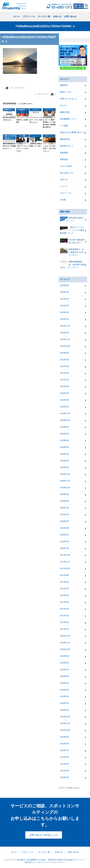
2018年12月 (65, 474)
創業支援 (64, 159)
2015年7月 (65, 750)
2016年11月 (65, 643)
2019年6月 (65, 440)
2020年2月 (65, 407)
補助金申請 (65, 139)
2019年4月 (65, 447)
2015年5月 (65, 764)
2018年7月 (65, 508)
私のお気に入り (67, 173)
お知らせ (57, 16)
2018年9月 (65, 494)
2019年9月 (65, 427)
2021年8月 (65, 353)
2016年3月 (65, 696)
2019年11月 (65, 413)
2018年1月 (65, 548)
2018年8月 (65, 501)
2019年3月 (65, 454)
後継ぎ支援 (65, 112)
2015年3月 (65, 777)
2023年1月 (65, 319)
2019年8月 (65, 434)
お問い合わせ (70, 16)
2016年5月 (65, 683)
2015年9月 (65, 737)
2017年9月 (65, 575)
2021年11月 (65, 339)
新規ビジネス (66, 92)
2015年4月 (65, 771)
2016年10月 (65, 649)
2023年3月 (65, 306)
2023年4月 (65, 299)
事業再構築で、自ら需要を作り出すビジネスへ (72, 252)
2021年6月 (65, 360)
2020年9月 (65, 386)
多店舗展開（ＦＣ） (69, 119)
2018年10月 (65, 488)
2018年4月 (65, 528)
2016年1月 (65, 710)
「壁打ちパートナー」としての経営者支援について (72, 230)
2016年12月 (65, 636)
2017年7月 (65, 589)
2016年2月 (65, 703)
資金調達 (64, 153)
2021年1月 (65, 380)
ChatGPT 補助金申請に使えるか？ (72, 241)
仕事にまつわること (69, 99)
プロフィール (29, 16)
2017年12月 (65, 555)
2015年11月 (65, 723)
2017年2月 (65, 622)
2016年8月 (65, 663)
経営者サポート (67, 146)
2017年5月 (65, 602)
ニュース (64, 186)
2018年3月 (65, 535)
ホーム (17, 16)
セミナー (64, 105)
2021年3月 (65, 366)
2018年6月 (65, 515)
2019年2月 (65, 461)
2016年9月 (65, 656)
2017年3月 (65, 616)
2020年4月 (65, 393)
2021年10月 (65, 346)
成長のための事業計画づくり (73, 132)
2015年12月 (65, 717)
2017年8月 (65, 582)
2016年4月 (65, 690)
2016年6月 (65, 676)
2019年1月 (65, 467)
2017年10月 (65, 569)
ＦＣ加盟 (64, 126)
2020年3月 (65, 400)
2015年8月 (65, 744)
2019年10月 (65, 420)
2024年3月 (65, 285)
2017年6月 (65, 595)
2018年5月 (65, 521)
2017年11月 (65, 562)
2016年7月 (65, 670)
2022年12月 (65, 326)
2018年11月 (65, 481)
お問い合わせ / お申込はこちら (44, 835)
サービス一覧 (44, 16)
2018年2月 (65, 542)
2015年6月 (65, 757)
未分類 (63, 200)
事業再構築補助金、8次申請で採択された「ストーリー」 (73, 265)
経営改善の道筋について (72, 219)
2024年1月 (65, 292)
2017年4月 (65, 609)
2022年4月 (65, 333)
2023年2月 (65, 312)
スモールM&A (66, 166)
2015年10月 (65, 730)
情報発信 (64, 85)
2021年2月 (65, 373)
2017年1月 (65, 629)
